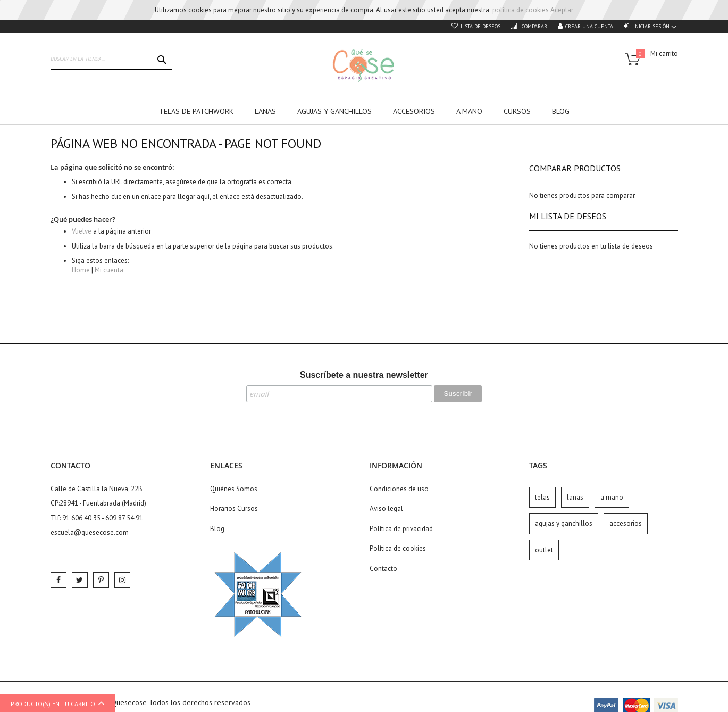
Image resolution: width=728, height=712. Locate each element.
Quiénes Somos (234, 489)
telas (542, 497)
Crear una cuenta (589, 26)
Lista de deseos (480, 26)
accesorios (626, 523)
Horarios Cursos (234, 508)
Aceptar (562, 10)
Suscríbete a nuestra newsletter (364, 375)
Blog (217, 529)
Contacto (383, 569)
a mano (612, 497)
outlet (544, 550)
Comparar (534, 26)
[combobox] (112, 60)
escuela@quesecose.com (90, 532)
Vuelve (82, 231)
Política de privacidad (401, 529)
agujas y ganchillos (564, 523)
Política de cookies (398, 548)
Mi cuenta (109, 270)
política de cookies (521, 10)
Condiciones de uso (399, 489)
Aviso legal (386, 508)
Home (81, 270)
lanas (575, 497)
